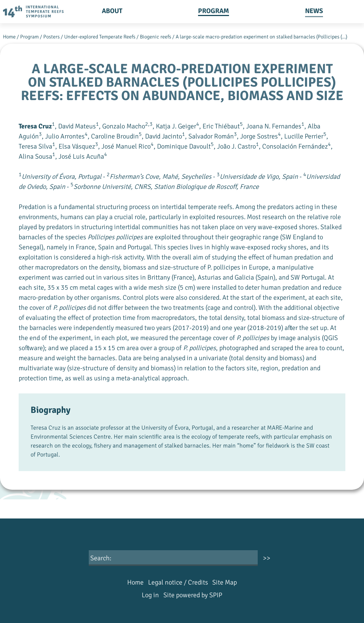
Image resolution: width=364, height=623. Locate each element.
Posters (51, 37)
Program (214, 11)
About (112, 11)
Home (9, 37)
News (314, 11)
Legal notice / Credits (178, 582)
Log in (150, 595)
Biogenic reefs (156, 37)
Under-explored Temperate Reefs (100, 37)
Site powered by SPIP (193, 595)
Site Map (225, 582)
